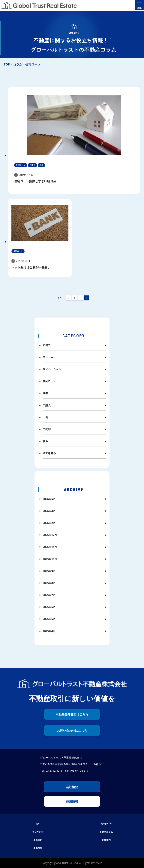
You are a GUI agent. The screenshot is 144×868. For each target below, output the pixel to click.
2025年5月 (49, 619)
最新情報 (38, 848)
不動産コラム (106, 832)
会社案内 (106, 840)
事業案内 (38, 840)
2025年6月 (49, 607)
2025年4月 (49, 631)
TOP (38, 824)
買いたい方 (38, 832)
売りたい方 (106, 824)
